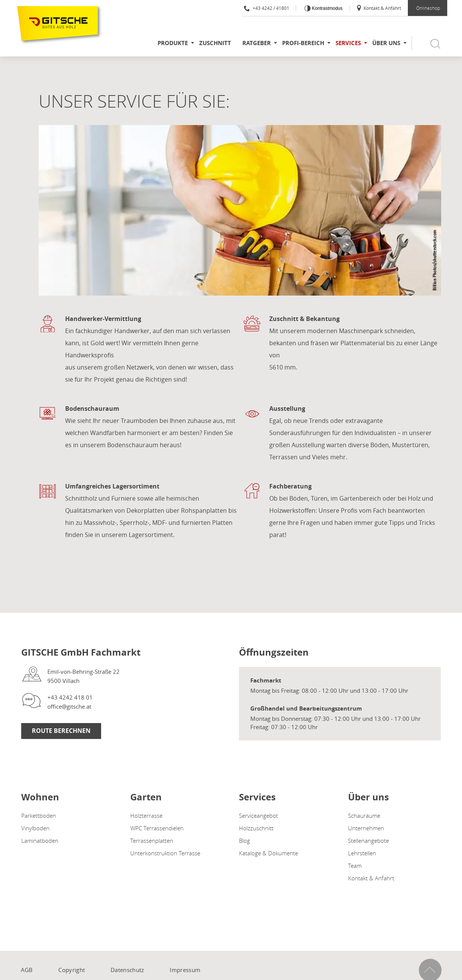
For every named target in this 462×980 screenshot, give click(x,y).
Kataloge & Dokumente (268, 853)
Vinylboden (35, 828)
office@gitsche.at (69, 706)
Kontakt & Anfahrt (378, 8)
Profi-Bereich (303, 43)
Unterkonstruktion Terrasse (165, 853)
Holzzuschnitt (256, 828)
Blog (244, 841)
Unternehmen (366, 828)
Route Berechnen (61, 731)
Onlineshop (428, 8)
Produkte (173, 43)
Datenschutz (127, 970)
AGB (27, 970)
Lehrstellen (362, 853)
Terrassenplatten (152, 841)
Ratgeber (257, 43)
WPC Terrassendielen (157, 828)
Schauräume (364, 816)
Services (348, 43)
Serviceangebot (258, 816)
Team (355, 866)
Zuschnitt (215, 43)
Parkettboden (39, 816)
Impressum (185, 970)
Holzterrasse (146, 816)
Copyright (72, 970)
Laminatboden (40, 841)
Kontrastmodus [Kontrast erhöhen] (326, 8)
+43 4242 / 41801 (267, 8)
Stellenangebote (368, 841)
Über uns (386, 43)
